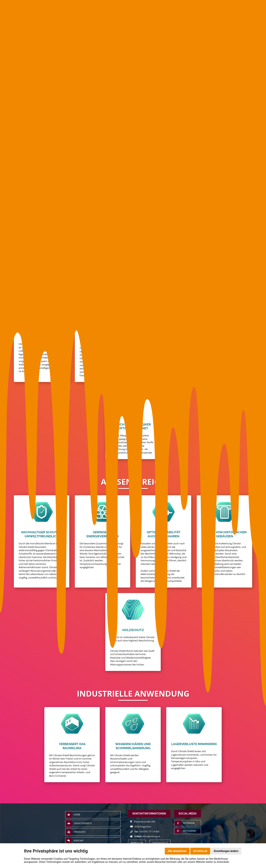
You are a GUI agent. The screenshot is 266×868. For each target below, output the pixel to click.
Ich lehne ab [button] (200, 851)
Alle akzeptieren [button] (177, 851)
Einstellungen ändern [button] (226, 851)
